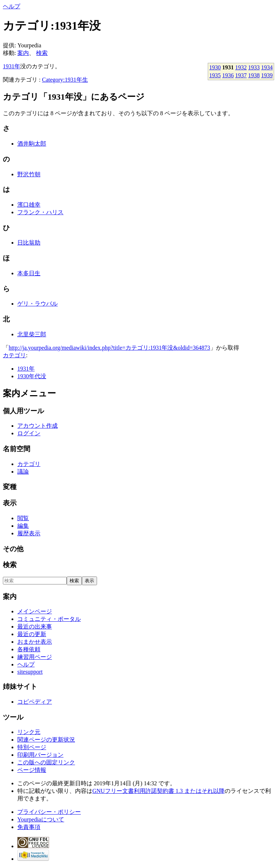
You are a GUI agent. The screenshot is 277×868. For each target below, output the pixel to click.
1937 (241, 75)
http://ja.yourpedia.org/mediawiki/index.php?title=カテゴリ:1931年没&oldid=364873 (109, 348)
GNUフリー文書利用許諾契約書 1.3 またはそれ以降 (159, 791)
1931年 (12, 66)
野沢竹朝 (29, 174)
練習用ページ (35, 657)
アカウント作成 (38, 426)
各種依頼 (29, 649)
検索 (42, 53)
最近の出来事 (35, 627)
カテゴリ (14, 355)
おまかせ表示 (35, 642)
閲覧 (23, 518)
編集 (23, 526)
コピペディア (35, 702)
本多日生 (29, 273)
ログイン (29, 433)
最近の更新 (32, 634)
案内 (23, 53)
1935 (215, 75)
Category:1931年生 (65, 80)
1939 (267, 75)
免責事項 (29, 827)
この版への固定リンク (46, 762)
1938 (254, 75)
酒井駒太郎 (32, 144)
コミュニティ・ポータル (49, 619)
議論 (23, 472)
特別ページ (32, 747)
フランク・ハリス (40, 212)
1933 (254, 67)
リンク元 (29, 732)
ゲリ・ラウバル (38, 304)
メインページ (35, 611)
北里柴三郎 (32, 334)
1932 (241, 67)
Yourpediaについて (41, 819)
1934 (267, 67)
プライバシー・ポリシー (49, 812)
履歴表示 (29, 533)
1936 (228, 75)
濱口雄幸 (29, 205)
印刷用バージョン (40, 755)
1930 (215, 67)
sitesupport (30, 672)
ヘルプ (12, 6)
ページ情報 (32, 770)
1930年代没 (32, 376)
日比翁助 (29, 243)
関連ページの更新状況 (46, 740)
